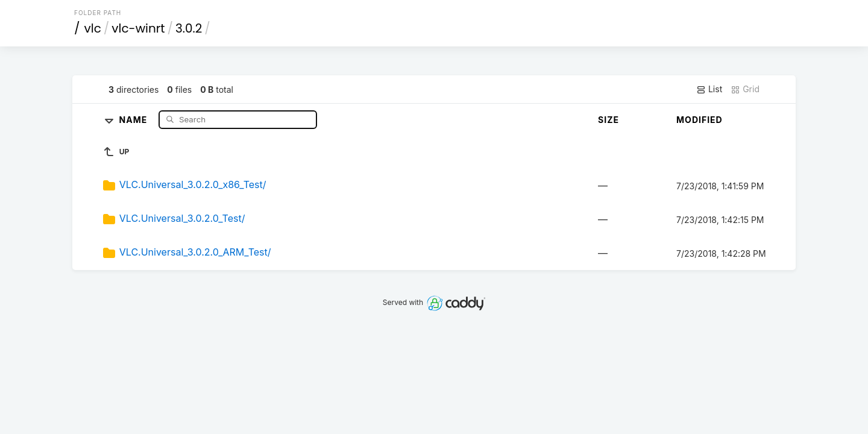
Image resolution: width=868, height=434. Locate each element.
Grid (745, 89)
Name (135, 119)
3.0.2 (189, 28)
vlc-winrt (138, 28)
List (709, 89)
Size (609, 120)
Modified (700, 120)
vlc (93, 28)
